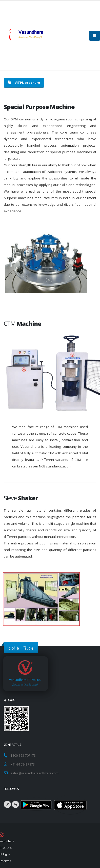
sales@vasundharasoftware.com (35, 773)
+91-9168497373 (23, 764)
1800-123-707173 (24, 755)
